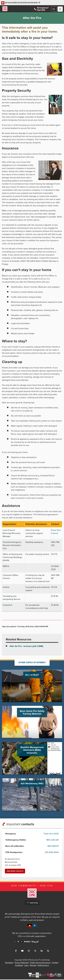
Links (26, 966)
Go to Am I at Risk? (32, 686)
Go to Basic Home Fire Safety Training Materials (32, 723)
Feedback (19, 966)
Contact (55, 963)
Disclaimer (9, 963)
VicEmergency (43, 966)
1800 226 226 (52, 840)
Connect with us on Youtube (22, 951)
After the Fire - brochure (26, 647)
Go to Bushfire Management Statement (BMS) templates (32, 759)
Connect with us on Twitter (35, 951)
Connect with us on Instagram (29, 951)
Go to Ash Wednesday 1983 (32, 795)
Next (21, 942)
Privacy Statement (22, 963)
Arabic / (31, 942)
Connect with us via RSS (48, 951)
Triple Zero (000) (51, 834)
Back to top (34, 903)
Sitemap (33, 966)
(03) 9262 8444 (52, 853)
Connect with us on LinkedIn (42, 951)
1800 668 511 (53, 847)
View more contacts (15, 872)
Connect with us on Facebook (16, 951)
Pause (18, 942)
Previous (15, 942)
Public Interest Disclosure (40, 963)
